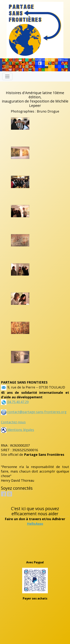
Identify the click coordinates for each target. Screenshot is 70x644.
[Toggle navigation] (7, 76)
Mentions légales (17, 430)
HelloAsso (35, 524)
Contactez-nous (13, 422)
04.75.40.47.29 (17, 402)
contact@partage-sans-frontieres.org (37, 412)
